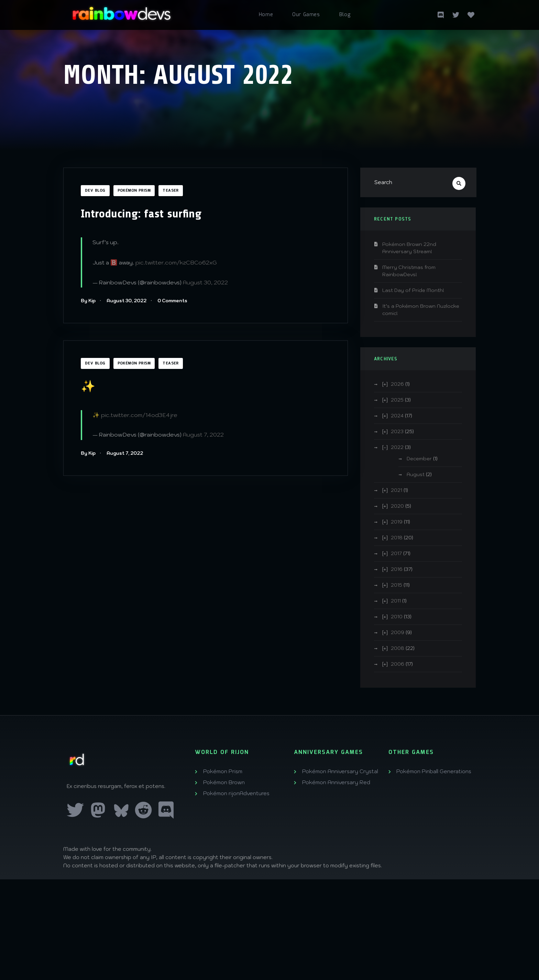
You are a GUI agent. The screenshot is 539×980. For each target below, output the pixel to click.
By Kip (88, 301)
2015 (397, 585)
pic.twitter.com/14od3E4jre (139, 415)
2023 (397, 431)
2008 (398, 648)
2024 (397, 416)
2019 (397, 522)
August (416, 474)
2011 (396, 601)
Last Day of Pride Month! (413, 290)
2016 (397, 569)
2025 (397, 400)
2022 (397, 447)
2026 (397, 384)
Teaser (171, 191)
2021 (397, 490)
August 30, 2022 (205, 282)
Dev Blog (95, 191)
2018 (397, 538)
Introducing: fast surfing (141, 214)
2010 (397, 617)
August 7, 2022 (203, 435)
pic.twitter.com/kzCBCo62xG (176, 262)
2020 (397, 506)
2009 (398, 632)
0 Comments (172, 301)
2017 (396, 553)
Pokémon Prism (134, 191)
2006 (398, 664)
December (419, 459)
